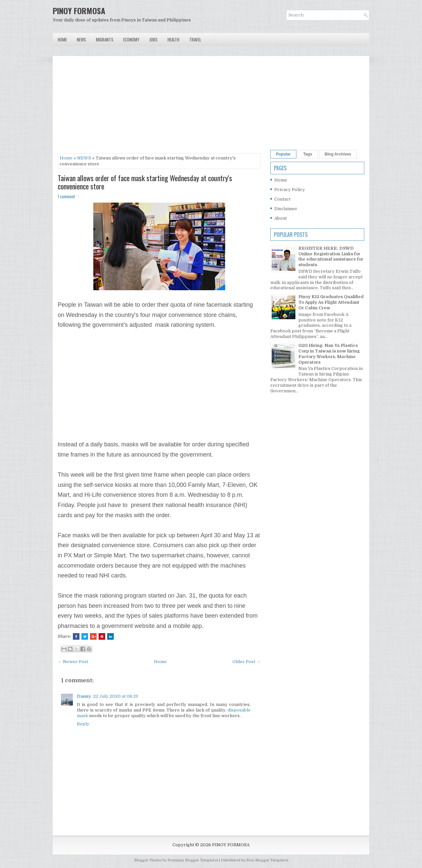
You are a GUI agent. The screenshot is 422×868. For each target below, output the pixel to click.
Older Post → (246, 662)
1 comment (66, 196)
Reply (83, 724)
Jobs (153, 40)
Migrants (105, 40)
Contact (282, 199)
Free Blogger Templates (267, 860)
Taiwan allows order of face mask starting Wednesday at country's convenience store (145, 182)
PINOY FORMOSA (79, 11)
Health (173, 40)
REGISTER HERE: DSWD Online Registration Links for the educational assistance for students (331, 257)
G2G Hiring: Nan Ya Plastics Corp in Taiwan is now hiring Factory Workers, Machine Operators (329, 354)
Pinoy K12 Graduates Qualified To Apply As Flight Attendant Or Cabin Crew (331, 302)
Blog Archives (338, 154)
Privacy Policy (290, 190)
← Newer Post (73, 662)
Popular (283, 154)
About (281, 218)
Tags (308, 154)
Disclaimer (286, 209)
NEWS (84, 158)
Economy (131, 40)
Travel (195, 40)
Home (62, 40)
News (81, 40)
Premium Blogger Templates (193, 860)
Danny (84, 696)
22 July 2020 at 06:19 (115, 696)
